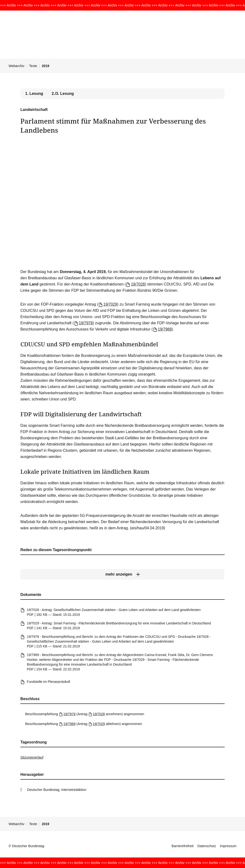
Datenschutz (207, 846)
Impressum (228, 846)
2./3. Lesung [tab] (63, 94)
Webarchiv (17, 66)
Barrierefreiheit (183, 846)
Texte (33, 66)
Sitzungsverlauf (32, 757)
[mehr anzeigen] (122, 575)
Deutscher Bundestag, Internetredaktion (57, 790)
